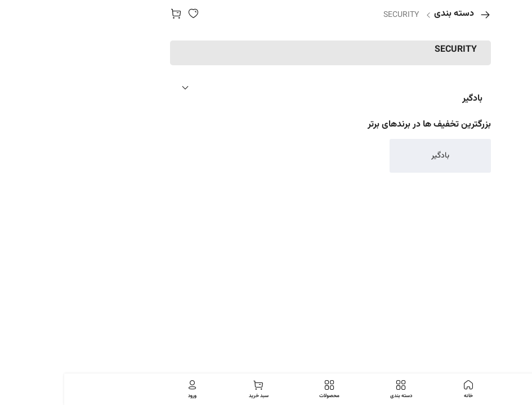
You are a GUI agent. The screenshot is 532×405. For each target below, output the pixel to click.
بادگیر (408, 99)
